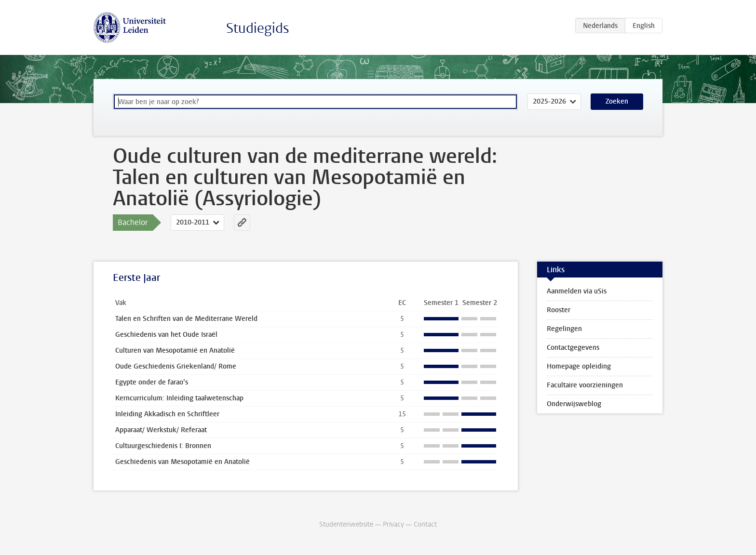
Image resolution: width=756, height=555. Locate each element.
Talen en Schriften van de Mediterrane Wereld (186, 319)
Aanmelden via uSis (577, 291)
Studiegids (258, 28)
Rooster (559, 310)
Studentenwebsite (346, 524)
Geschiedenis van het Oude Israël (166, 335)
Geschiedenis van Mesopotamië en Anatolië (182, 462)
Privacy (393, 524)
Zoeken (617, 101)
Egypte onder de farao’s (152, 382)
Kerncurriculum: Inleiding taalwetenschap (179, 398)
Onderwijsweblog (574, 404)
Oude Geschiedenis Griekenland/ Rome (176, 366)
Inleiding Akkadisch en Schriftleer (167, 414)
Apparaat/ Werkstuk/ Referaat (161, 430)
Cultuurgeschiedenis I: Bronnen (163, 446)
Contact (425, 524)
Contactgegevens (573, 348)
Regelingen (564, 329)
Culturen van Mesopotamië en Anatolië (175, 350)
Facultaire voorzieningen (585, 385)
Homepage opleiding (579, 366)
